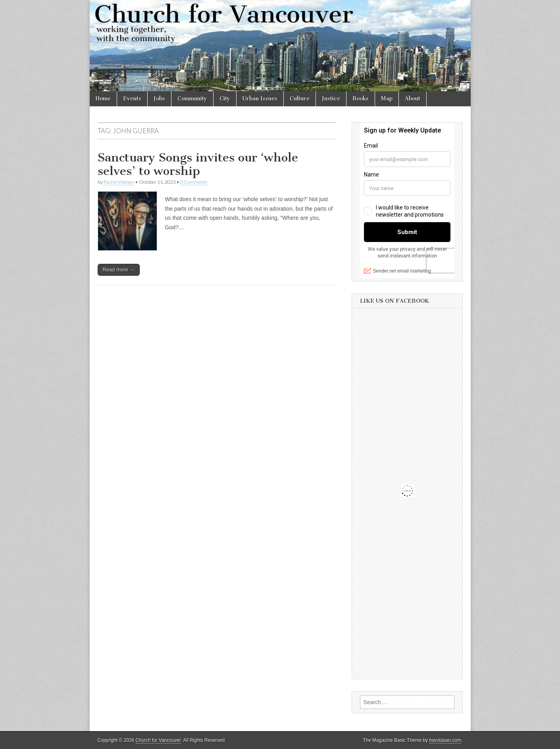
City (225, 99)
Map (387, 99)
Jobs (159, 99)
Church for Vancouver (158, 740)
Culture (300, 99)
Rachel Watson (119, 182)
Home (103, 99)
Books (361, 99)
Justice (331, 99)
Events (132, 99)
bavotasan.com (445, 740)
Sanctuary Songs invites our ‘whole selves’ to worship (198, 164)
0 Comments (194, 182)
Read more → (119, 270)
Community (192, 99)
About (413, 99)
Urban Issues (260, 99)
